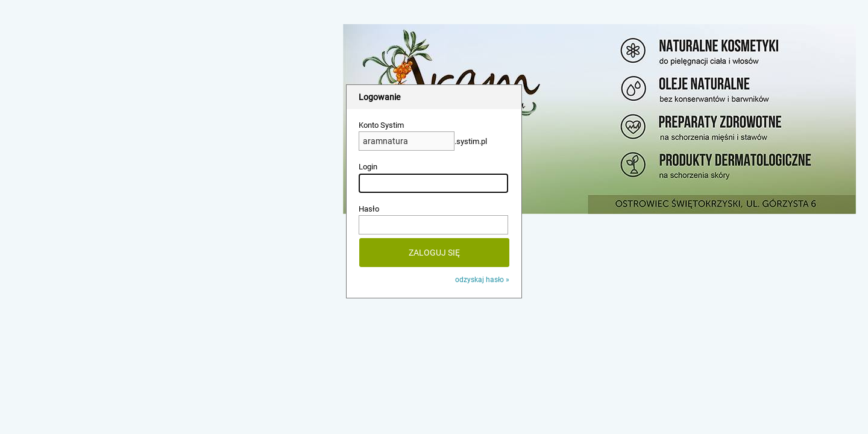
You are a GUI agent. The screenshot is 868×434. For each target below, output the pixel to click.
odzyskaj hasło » (482, 280)
